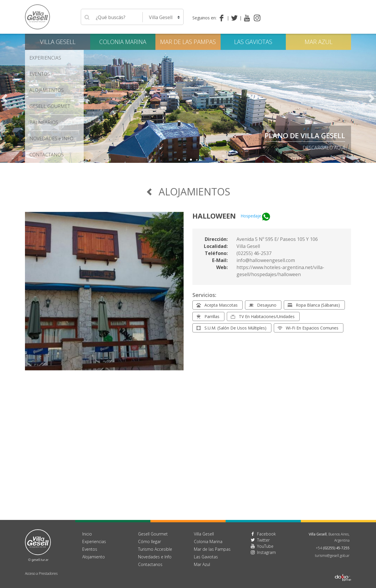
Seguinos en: (204, 18)
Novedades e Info (155, 557)
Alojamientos (47, 90)
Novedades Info (51, 138)
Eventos (40, 74)
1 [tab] (179, 160)
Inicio (87, 534)
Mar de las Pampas (188, 42)
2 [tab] (185, 160)
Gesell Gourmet (50, 106)
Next (372, 98)
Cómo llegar (150, 541)
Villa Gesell (58, 42)
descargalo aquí (324, 148)
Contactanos (150, 564)
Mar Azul (319, 42)
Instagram (266, 552)
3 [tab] (191, 160)
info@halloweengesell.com (266, 260)
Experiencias (45, 58)
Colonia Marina (123, 42)
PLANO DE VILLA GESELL (305, 135)
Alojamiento (94, 557)
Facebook (266, 534)
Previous (4, 98)
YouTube (265, 546)
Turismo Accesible (155, 549)
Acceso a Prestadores (41, 573)
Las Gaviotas (253, 42)
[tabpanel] (188, 98)
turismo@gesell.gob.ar (332, 556)
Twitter (263, 540)
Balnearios (44, 122)
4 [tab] (197, 160)
